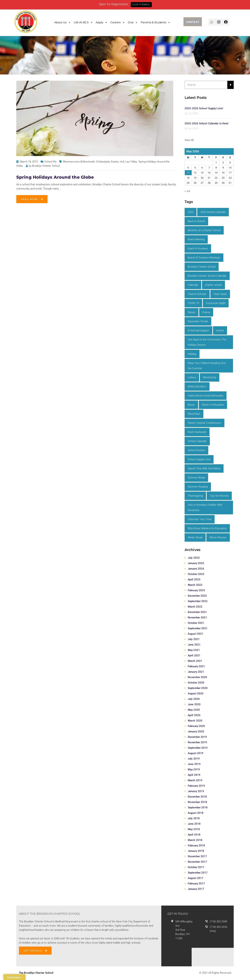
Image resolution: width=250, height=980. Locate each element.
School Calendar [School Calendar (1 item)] (197, 441)
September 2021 (198, 628)
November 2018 (197, 802)
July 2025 (194, 558)
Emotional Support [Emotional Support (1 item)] (198, 330)
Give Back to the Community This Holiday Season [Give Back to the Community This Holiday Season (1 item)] (207, 342)
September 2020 (198, 688)
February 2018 (196, 846)
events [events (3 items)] (220, 330)
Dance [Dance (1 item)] (192, 312)
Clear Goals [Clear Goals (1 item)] (220, 294)
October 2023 (196, 574)
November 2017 (197, 862)
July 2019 (194, 759)
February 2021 (196, 666)
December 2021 (197, 612)
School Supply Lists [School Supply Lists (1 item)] (199, 459)
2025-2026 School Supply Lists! (204, 108)
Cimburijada (103, 162)
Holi (122, 162)
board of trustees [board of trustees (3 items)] (198, 249)
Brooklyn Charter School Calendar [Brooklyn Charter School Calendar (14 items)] (207, 276)
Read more (29, 199)
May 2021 (194, 650)
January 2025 (196, 563)
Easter (115, 162)
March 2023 (195, 585)
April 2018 (194, 835)
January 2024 (196, 569)
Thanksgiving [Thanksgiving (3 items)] (195, 496)
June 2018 (194, 824)
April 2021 (194, 655)
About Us (60, 22)
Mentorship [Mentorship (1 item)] (210, 377)
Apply (100, 22)
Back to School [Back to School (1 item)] (196, 221)
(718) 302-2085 (218, 922)
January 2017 (196, 889)
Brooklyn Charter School (46, 166)
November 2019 (197, 742)
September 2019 (198, 748)
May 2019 (194, 769)
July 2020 (194, 699)
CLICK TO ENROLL (141, 5)
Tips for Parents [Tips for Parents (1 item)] (219, 496)
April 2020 (194, 715)
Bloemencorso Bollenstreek (79, 162)
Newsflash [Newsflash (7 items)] (194, 414)
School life (50, 162)
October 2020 (196, 683)
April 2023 (194, 579)
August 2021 (196, 634)
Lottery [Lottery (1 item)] (192, 377)
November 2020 (197, 677)
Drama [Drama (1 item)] (206, 312)
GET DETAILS (33, 951)
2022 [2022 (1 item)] (191, 212)
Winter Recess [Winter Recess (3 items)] (218, 537)
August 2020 (196, 693)
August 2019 (196, 753)
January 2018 (196, 851)
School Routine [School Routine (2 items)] (196, 450)
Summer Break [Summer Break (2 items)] (196, 478)
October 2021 (196, 623)
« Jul (187, 191)
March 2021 (195, 661)
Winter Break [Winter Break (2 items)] (195, 537)
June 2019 (194, 764)
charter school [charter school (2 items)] (213, 285)
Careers (116, 22)
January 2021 (196, 672)
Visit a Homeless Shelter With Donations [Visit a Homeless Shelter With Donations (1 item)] (205, 508)
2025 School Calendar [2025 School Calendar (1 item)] (213, 212)
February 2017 (196, 884)
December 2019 (197, 737)
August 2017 (196, 878)
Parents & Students (153, 22)
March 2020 (195, 721)
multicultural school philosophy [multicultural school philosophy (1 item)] (206, 396)
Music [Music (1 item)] (191, 405)
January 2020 (196, 731)
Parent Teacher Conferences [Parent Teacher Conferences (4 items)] (205, 423)
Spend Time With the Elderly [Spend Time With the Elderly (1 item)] (204, 468)
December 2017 (197, 856)
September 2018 (198, 808)
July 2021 (194, 639)
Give (131, 22)
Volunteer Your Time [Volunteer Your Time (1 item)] (200, 519)
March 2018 (195, 840)
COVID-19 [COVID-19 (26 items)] (193, 303)
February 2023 (196, 590)
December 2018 (197, 797)
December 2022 (197, 596)
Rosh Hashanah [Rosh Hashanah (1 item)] (197, 432)
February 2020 (196, 726)
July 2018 (194, 818)
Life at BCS (81, 22)
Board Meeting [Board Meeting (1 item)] (196, 239)
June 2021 (194, 645)
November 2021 (197, 617)
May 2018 (194, 829)
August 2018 (196, 813)
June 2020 (194, 704)
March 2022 (195, 607)
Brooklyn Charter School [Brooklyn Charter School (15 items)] (202, 267)
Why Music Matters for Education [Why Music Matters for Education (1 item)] (207, 528)
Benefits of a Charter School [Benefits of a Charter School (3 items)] (204, 230)
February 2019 (196, 786)
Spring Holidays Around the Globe (55, 177)
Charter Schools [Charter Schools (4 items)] (197, 294)
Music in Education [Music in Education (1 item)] (213, 405)
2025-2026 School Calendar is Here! (207, 123)
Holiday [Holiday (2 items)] (192, 354)
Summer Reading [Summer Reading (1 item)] (198, 487)
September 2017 (198, 873)
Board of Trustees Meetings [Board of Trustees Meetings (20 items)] (204, 258)
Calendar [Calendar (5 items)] (193, 285)
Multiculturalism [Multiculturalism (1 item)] (197, 387)
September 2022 (198, 601)
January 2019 (196, 791)
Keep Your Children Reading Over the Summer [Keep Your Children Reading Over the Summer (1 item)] (207, 366)
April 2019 (194, 775)
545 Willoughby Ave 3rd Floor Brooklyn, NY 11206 (184, 930)
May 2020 (194, 710)
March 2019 (195, 780)
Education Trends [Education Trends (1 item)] (198, 321)
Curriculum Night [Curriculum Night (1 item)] (216, 303)
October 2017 (196, 867)
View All (189, 140)
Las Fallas (131, 162)
